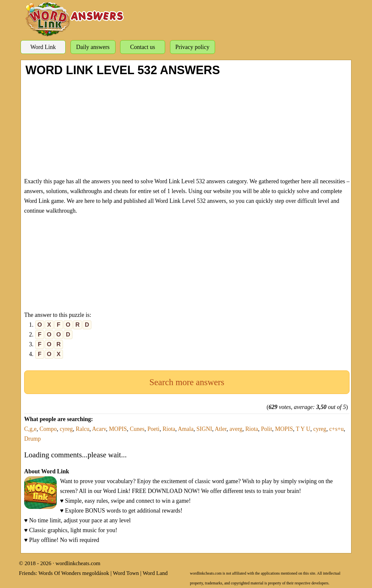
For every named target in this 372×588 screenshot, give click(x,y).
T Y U (303, 429)
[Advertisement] (187, 126)
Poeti (154, 429)
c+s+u (336, 429)
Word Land (155, 573)
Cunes (137, 429)
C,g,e (30, 429)
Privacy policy (192, 47)
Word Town (126, 573)
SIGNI (204, 429)
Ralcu (83, 429)
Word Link (43, 47)
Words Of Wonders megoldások (74, 573)
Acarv (99, 429)
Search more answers (187, 382)
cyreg (66, 429)
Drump (32, 439)
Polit (267, 429)
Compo (48, 429)
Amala (186, 429)
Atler (221, 429)
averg (236, 429)
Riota (169, 429)
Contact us (143, 47)
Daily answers (93, 47)
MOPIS (118, 429)
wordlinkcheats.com (78, 563)
